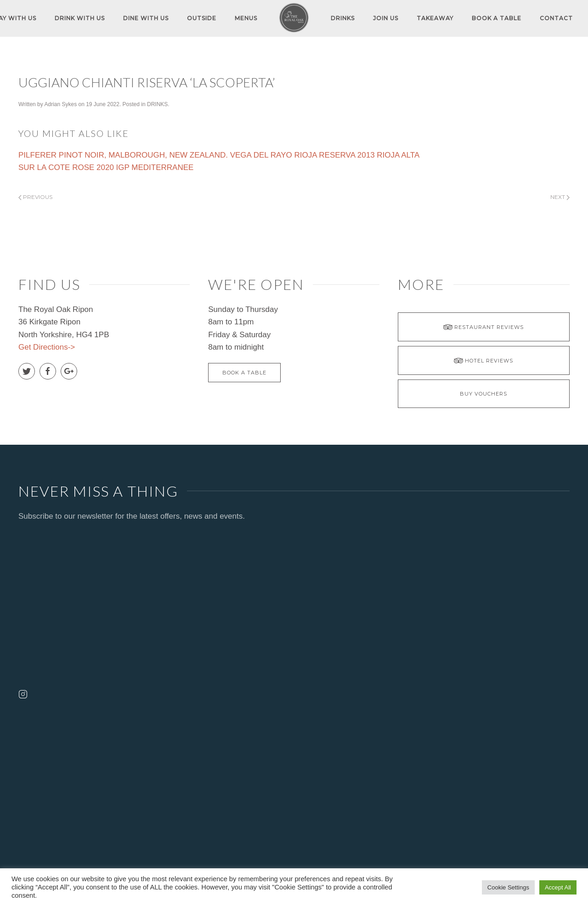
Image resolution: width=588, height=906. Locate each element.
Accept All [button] (558, 887)
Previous (35, 197)
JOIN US (386, 18)
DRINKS (343, 18)
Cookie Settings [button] (508, 887)
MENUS (246, 18)
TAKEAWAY (435, 18)
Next (560, 197)
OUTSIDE (202, 18)
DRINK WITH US (80, 18)
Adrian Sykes (60, 104)
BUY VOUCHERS (483, 394)
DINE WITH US (146, 18)
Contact (556, 18)
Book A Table (497, 18)
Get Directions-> (47, 347)
